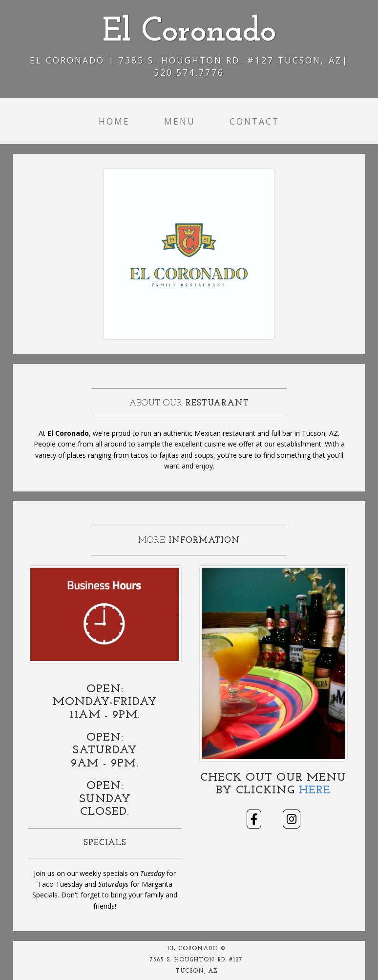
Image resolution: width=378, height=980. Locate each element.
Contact (254, 121)
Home (114, 121)
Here (315, 790)
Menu (180, 121)
